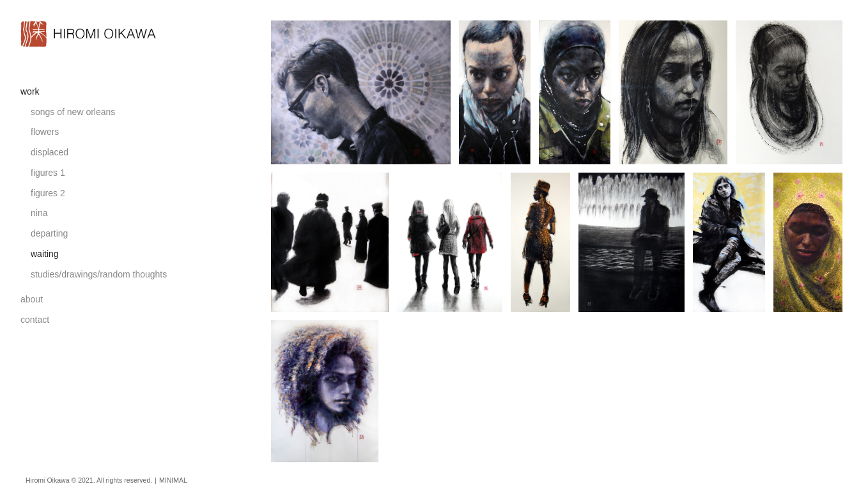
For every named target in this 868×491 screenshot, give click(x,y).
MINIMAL (173, 480)
